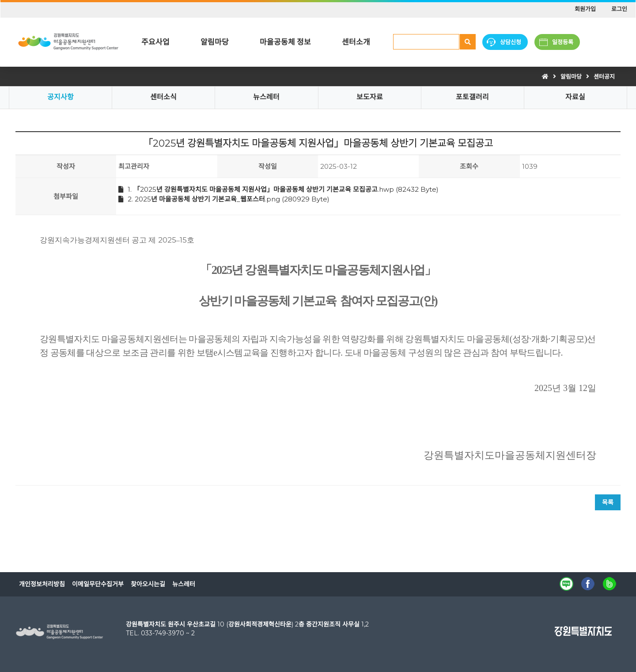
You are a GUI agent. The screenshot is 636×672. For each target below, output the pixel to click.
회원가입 (585, 9)
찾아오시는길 (148, 584)
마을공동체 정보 (285, 42)
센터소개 (356, 42)
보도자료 (370, 97)
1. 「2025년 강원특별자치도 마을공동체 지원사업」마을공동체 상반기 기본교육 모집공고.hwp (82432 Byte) (278, 189)
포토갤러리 (472, 97)
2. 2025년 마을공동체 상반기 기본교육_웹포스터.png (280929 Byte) (224, 199)
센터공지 (604, 76)
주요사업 (155, 42)
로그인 (619, 9)
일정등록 (563, 42)
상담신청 (511, 42)
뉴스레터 (266, 97)
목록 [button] (608, 502)
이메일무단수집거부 (98, 584)
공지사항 (61, 97)
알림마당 (215, 42)
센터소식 (163, 97)
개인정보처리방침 (42, 584)
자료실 (575, 97)
